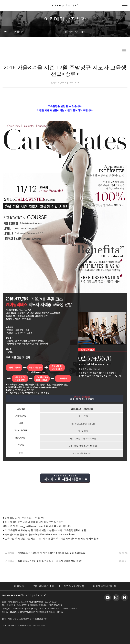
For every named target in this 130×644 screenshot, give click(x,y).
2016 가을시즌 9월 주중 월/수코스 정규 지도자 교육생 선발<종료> (50, 561)
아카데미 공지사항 (74, 32)
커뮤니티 (19, 32)
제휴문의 (19, 586)
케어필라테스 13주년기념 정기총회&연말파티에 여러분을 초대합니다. (52, 553)
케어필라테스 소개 (44, 586)
